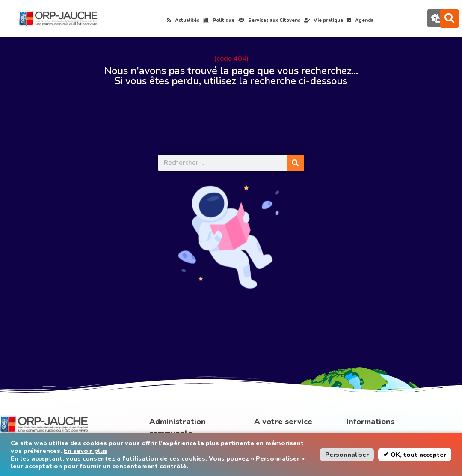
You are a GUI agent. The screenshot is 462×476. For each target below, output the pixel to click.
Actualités (183, 20)
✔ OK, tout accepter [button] (415, 455)
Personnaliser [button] (347, 455)
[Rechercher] (295, 163)
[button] (449, 19)
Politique (219, 20)
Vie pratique (324, 20)
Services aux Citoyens (269, 20)
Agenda (360, 20)
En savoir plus (86, 451)
